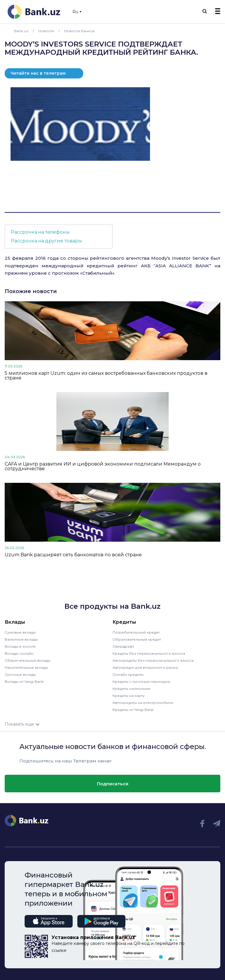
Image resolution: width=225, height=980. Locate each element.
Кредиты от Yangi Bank (133, 710)
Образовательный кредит (137, 639)
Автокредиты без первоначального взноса (153, 660)
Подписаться (113, 784)
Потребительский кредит (136, 632)
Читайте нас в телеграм (38, 73)
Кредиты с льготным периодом (141, 681)
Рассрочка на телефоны (40, 232)
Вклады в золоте (20, 646)
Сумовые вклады (20, 632)
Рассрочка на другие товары (46, 241)
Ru (77, 12)
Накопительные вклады (26, 667)
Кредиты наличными (131, 689)
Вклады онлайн (19, 653)
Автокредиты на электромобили (143, 703)
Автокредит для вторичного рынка (145, 667)
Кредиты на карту (129, 696)
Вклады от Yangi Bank (24, 681)
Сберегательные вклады (28, 660)
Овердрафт (123, 646)
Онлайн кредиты (128, 674)
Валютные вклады (21, 639)
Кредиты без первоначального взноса (149, 653)
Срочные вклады (20, 674)
